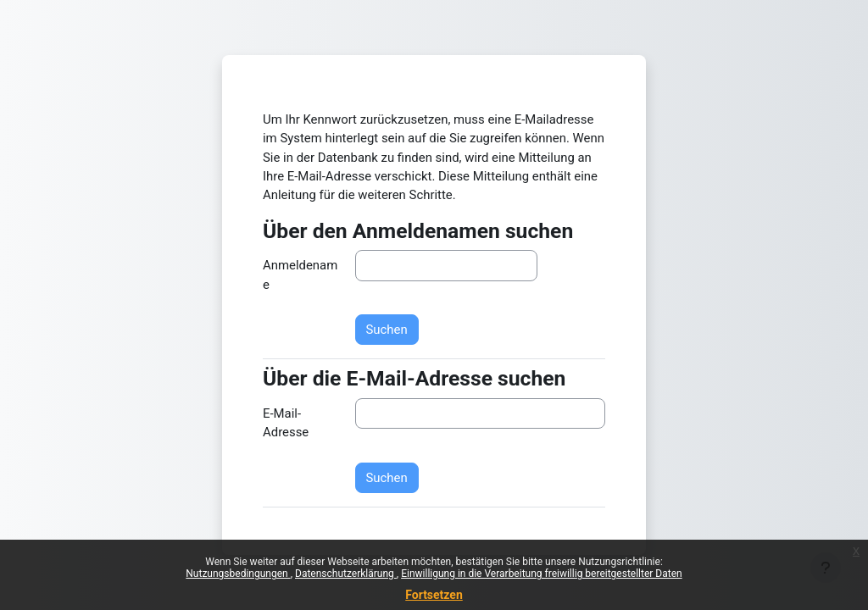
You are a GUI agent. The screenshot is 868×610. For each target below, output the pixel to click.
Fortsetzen (434, 595)
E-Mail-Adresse (286, 423)
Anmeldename (300, 274)
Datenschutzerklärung (346, 574)
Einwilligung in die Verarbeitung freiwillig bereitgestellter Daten (542, 574)
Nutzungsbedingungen (238, 574)
